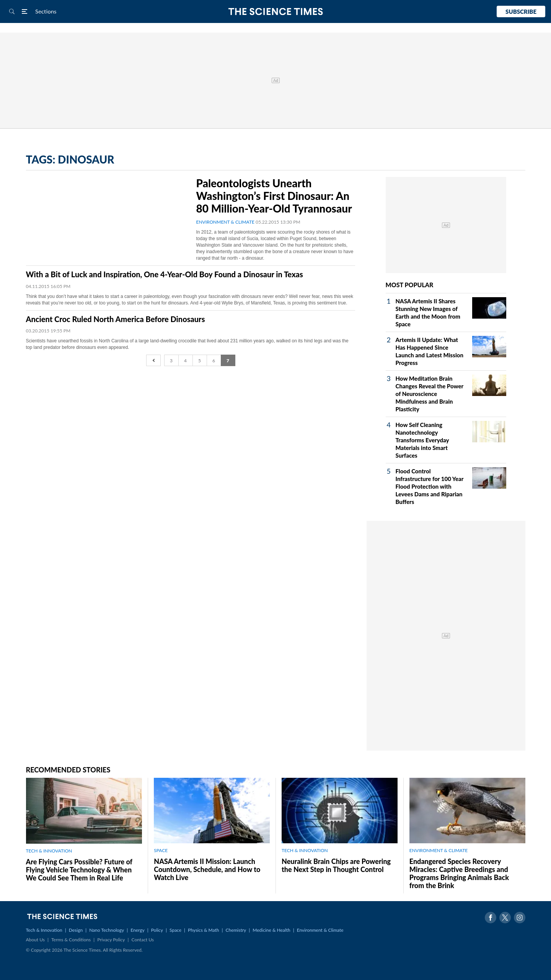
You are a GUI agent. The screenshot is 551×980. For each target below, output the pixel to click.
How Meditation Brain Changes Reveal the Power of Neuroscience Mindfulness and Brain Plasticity (430, 394)
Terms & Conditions (71, 940)
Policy (157, 930)
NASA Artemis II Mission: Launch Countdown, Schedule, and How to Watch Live (207, 869)
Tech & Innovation (44, 930)
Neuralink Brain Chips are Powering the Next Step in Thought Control (336, 865)
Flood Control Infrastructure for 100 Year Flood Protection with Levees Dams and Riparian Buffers (430, 486)
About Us (35, 940)
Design (76, 930)
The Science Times (276, 12)
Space (175, 930)
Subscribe (521, 11)
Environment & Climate (320, 930)
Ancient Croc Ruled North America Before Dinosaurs (116, 319)
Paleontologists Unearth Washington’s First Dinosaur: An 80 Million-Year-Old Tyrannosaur (274, 196)
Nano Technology (107, 930)
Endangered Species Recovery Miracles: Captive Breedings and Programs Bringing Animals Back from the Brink (459, 873)
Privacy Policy (111, 940)
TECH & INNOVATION (49, 851)
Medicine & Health (271, 930)
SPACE (161, 850)
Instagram (520, 918)
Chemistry (236, 930)
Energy (137, 930)
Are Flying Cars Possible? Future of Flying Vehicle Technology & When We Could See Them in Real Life (79, 870)
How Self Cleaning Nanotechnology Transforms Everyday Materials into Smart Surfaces (422, 440)
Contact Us (143, 940)
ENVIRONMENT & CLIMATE (225, 222)
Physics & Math (203, 930)
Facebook (491, 918)
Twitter (505, 918)
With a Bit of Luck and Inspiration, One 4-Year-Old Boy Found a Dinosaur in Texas (165, 274)
